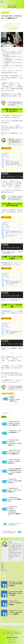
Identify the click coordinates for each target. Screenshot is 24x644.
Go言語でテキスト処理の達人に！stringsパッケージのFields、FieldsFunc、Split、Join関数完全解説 (12, 53)
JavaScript (3, 568)
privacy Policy (4, 570)
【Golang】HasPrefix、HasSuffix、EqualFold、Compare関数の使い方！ (15, 423)
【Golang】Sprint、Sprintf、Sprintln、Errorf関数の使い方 (15, 490)
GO (2, 569)
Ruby (2, 567)
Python (3, 564)
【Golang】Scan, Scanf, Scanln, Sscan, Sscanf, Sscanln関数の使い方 (15, 452)
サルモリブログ (12, 7)
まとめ (4, 67)
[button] (20, 50)
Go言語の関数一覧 (6, 413)
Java (2, 565)
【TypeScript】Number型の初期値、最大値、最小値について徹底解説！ (15, 593)
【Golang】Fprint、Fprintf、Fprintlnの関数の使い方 (15, 499)
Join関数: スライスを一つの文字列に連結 (13, 66)
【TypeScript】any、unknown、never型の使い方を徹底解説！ (15, 603)
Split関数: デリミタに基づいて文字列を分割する (13, 63)
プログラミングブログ (12, 640)
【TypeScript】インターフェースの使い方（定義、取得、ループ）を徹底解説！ (15, 612)
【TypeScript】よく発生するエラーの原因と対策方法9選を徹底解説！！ (15, 584)
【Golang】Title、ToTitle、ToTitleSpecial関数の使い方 (15, 481)
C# (2, 563)
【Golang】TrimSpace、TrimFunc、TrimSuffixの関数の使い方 (15, 461)
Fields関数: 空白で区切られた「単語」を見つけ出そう (13, 57)
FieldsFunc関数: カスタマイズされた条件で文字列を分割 (13, 60)
